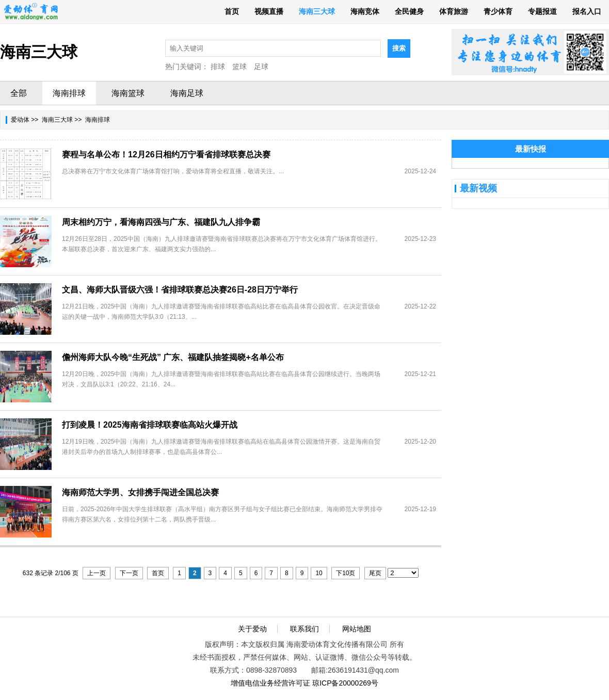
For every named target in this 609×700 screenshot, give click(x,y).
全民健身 (409, 11)
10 (319, 573)
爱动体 (20, 120)
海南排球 (69, 93)
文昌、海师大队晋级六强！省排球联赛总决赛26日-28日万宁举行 (180, 290)
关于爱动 (252, 629)
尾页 (375, 573)
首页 (232, 11)
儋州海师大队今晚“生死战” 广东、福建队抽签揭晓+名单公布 (173, 357)
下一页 (129, 573)
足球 (261, 67)
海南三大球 (317, 11)
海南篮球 (128, 93)
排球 (218, 67)
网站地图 (357, 629)
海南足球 (187, 93)
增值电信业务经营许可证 (270, 683)
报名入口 (587, 11)
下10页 (346, 573)
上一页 (97, 573)
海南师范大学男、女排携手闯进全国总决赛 (140, 492)
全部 (19, 93)
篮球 (239, 67)
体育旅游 (454, 11)
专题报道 (542, 11)
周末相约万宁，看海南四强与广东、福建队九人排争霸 (161, 222)
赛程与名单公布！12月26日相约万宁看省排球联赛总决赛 (166, 154)
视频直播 (269, 11)
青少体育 (498, 11)
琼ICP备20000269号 (345, 683)
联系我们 (304, 629)
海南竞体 (365, 11)
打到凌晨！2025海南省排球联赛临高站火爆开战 (150, 425)
